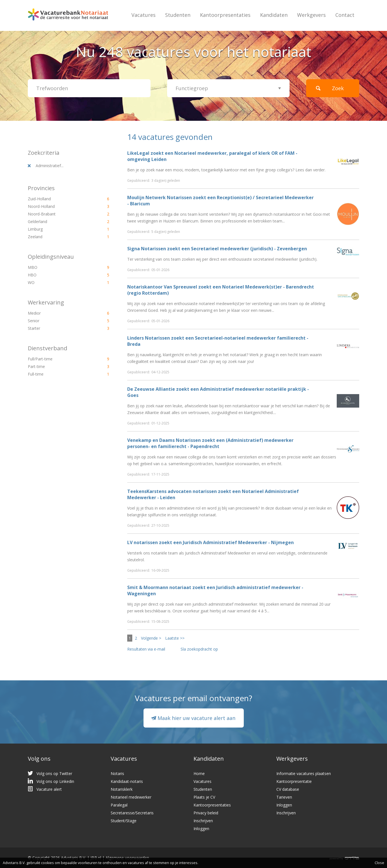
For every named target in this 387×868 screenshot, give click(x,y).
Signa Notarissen (147, 249)
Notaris (117, 773)
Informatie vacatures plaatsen (304, 773)
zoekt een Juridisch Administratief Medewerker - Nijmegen (210, 542)
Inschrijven (203, 821)
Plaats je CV (204, 797)
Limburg (59, 229)
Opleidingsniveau (51, 257)
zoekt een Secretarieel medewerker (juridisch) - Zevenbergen (217, 249)
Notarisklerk (122, 789)
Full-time (59, 374)
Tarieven (284, 797)
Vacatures (144, 15)
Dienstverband (47, 348)
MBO (59, 267)
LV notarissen (143, 542)
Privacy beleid (206, 813)
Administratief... (50, 166)
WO (59, 282)
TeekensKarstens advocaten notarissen (172, 491)
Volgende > (151, 638)
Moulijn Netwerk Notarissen (160, 197)
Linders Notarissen (149, 338)
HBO (59, 275)
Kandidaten (274, 15)
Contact (345, 15)
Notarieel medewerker (131, 797)
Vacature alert (49, 789)
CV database (288, 789)
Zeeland (59, 237)
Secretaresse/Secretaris (132, 813)
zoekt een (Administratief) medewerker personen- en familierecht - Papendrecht (210, 443)
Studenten (178, 15)
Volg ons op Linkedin (55, 781)
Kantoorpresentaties (225, 15)
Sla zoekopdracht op (199, 649)
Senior (59, 321)
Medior (59, 313)
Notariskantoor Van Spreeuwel (162, 287)
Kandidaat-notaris (127, 781)
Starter (59, 328)
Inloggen (201, 829)
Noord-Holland (59, 206)
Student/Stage (124, 821)
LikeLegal (138, 153)
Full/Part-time (59, 359)
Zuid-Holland (59, 199)
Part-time (59, 366)
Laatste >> (175, 638)
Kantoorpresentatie (294, 781)
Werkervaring (46, 302)
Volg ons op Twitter (54, 773)
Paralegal (119, 805)
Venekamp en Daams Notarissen (164, 440)
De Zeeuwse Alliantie (151, 389)
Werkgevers (311, 15)
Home (199, 773)
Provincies (41, 188)
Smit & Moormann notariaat (159, 587)
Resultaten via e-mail (146, 649)
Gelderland (59, 221)
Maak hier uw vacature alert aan (196, 718)
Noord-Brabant (59, 214)
